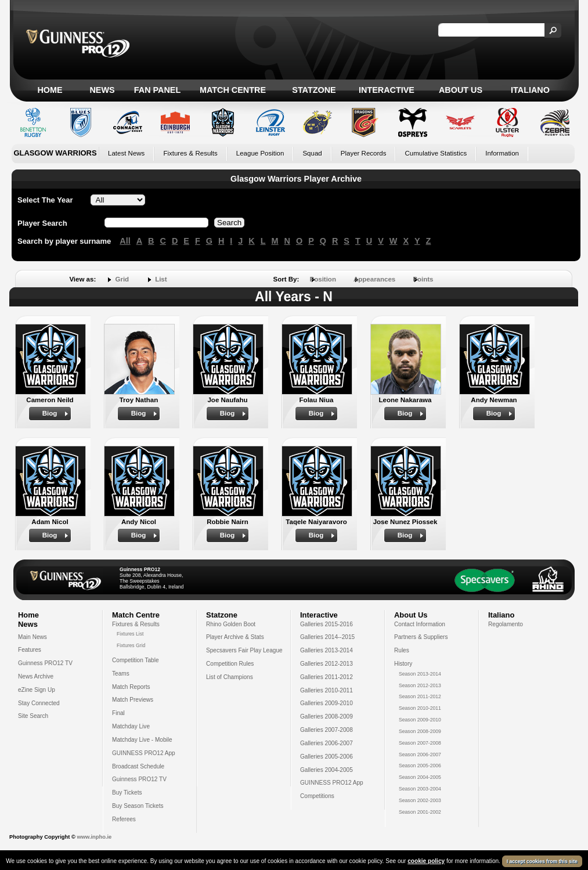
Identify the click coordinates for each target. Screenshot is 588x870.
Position (323, 279)
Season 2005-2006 (420, 766)
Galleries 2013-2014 (327, 650)
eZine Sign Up (37, 690)
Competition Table (136, 660)
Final (118, 713)
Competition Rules (230, 664)
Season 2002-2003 (420, 800)
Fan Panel (157, 90)
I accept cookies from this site (542, 861)
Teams (121, 674)
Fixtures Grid (131, 645)
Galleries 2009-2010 (327, 703)
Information (502, 153)
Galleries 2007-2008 (327, 730)
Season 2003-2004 (420, 789)
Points (423, 279)
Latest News (126, 153)
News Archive (36, 676)
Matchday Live (131, 726)
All (125, 241)
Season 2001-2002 (420, 812)
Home (50, 90)
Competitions (317, 796)
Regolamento (506, 624)
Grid (122, 279)
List (161, 279)
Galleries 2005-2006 (327, 757)
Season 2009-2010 (420, 720)
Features (30, 650)
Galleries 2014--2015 (327, 637)
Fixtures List (130, 634)
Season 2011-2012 (420, 696)
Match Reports (131, 687)
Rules (402, 650)
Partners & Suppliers (421, 637)
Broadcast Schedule (138, 766)
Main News (33, 637)
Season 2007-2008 (420, 743)
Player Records (364, 153)
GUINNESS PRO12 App (144, 753)
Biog (50, 413)
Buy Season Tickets (138, 806)
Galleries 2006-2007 (327, 743)
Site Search (33, 716)
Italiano (530, 90)
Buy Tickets (127, 793)
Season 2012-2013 (420, 685)
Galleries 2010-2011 (327, 690)
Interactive (387, 90)
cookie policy (426, 861)
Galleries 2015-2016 (327, 624)
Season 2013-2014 (420, 674)
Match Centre (233, 90)
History (403, 664)
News (102, 90)
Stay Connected (39, 703)
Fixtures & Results (190, 153)
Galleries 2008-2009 (327, 716)
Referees (124, 819)
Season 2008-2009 (420, 731)
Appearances (374, 279)
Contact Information (420, 624)
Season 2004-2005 (420, 777)
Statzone (314, 90)
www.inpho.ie (94, 837)
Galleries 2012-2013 (327, 664)
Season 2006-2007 (420, 755)
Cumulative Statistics (436, 153)
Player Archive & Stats (235, 637)
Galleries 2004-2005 (327, 770)
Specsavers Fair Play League (244, 650)
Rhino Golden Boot (231, 624)
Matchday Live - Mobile (142, 740)
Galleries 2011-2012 (327, 677)
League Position (260, 153)
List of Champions (230, 677)
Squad (312, 153)
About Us (461, 90)
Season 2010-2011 (420, 708)
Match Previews (133, 700)
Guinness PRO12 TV (45, 663)
